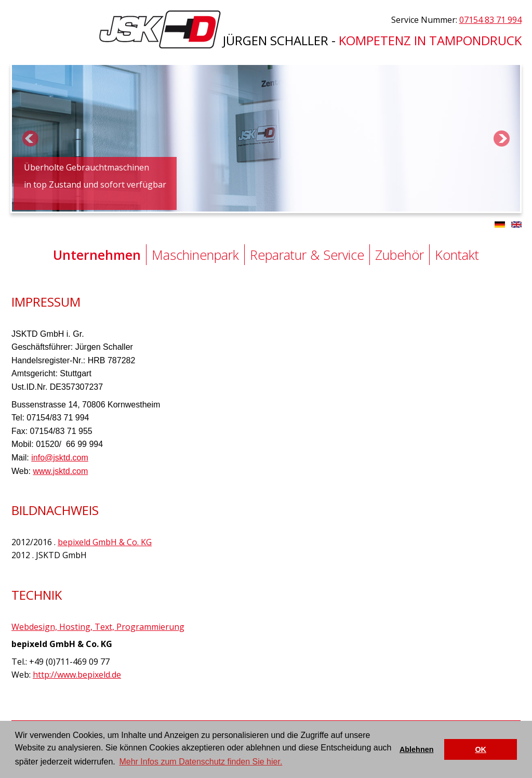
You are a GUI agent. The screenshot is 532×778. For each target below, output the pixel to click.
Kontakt (457, 255)
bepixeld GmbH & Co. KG (105, 542)
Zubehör (400, 255)
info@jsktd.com (60, 458)
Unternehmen (97, 255)
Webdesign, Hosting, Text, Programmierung (98, 627)
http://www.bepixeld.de (77, 675)
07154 (490, 20)
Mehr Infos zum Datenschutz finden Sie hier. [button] (201, 762)
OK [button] (481, 749)
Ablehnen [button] (417, 749)
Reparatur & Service (307, 255)
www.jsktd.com (61, 471)
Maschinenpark (195, 255)
